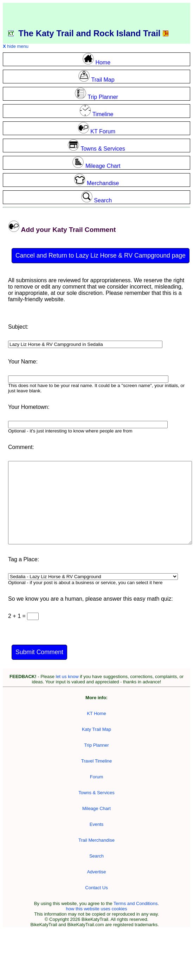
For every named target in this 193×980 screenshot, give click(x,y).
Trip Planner (96, 745)
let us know (67, 676)
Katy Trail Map (96, 729)
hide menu (16, 46)
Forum (97, 777)
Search (96, 856)
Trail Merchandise (96, 840)
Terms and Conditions (136, 903)
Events (97, 824)
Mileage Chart (96, 808)
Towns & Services (96, 793)
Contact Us (96, 888)
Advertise (96, 872)
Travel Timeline (97, 761)
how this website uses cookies (96, 909)
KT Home (96, 713)
